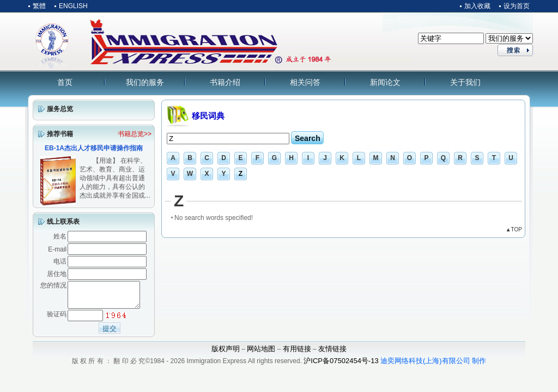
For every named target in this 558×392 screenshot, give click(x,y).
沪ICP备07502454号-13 (341, 366)
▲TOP (514, 229)
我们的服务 (145, 82)
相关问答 (305, 82)
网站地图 (261, 354)
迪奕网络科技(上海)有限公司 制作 (433, 366)
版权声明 (226, 354)
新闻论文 (385, 82)
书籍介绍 (225, 82)
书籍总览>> (135, 134)
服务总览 (60, 109)
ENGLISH (73, 6)
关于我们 (465, 82)
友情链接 (332, 354)
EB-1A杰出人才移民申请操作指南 (94, 148)
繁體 (39, 6)
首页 (65, 82)
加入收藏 (477, 6)
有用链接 (297, 354)
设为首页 (517, 6)
